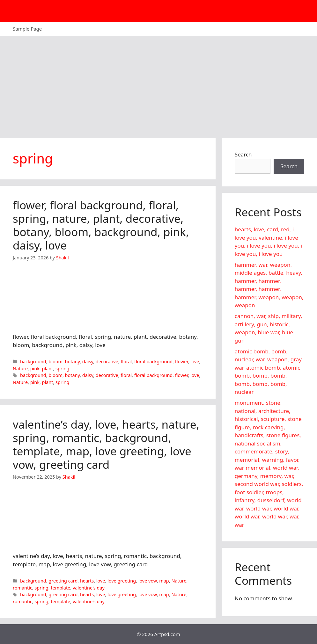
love (195, 362)
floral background (153, 362)
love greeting (122, 581)
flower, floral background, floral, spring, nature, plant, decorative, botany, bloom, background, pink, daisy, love (101, 225)
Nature (20, 369)
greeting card (63, 581)
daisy (88, 362)
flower (181, 362)
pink (35, 369)
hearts (87, 581)
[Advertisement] (158, 83)
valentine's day (89, 588)
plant (48, 369)
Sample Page (27, 29)
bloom (55, 362)
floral (126, 362)
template (60, 588)
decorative (107, 362)
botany (73, 362)
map (164, 581)
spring (62, 369)
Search (243, 154)
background (33, 362)
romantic (22, 588)
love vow (148, 581)
